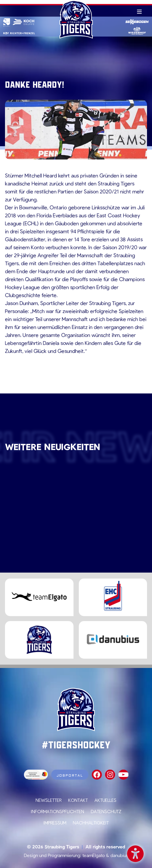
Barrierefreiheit (135, 853)
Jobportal (70, 775)
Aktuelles (105, 800)
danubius (119, 855)
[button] (12, 856)
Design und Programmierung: (53, 855)
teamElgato (94, 855)
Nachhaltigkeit (91, 823)
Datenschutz (106, 811)
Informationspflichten (58, 811)
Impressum (55, 823)
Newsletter (49, 800)
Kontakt (78, 800)
